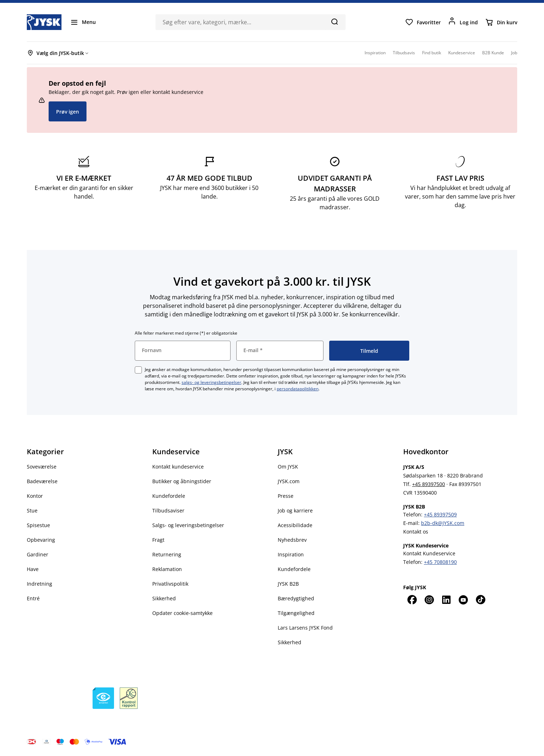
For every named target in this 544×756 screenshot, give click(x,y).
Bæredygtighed (296, 598)
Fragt (158, 540)
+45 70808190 (440, 562)
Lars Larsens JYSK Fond (305, 628)
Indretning (39, 584)
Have (33, 569)
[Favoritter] (423, 22)
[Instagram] (429, 600)
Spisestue (38, 525)
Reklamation (167, 569)
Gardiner (38, 554)
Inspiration (291, 554)
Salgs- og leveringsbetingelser (188, 525)
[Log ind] (463, 22)
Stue (32, 510)
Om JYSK (288, 467)
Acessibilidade (295, 525)
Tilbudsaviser (168, 510)
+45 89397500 (429, 484)
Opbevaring (41, 540)
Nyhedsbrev (292, 540)
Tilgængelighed (296, 613)
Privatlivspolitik (170, 584)
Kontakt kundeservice (178, 467)
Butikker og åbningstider (182, 481)
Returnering (167, 554)
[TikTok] (480, 600)
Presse (286, 496)
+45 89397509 (440, 514)
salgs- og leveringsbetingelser (211, 382)
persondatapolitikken (298, 389)
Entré (33, 598)
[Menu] (83, 22)
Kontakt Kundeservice (429, 553)
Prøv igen (68, 112)
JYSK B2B (288, 584)
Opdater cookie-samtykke (182, 613)
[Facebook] (412, 600)
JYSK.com (289, 481)
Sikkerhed (164, 598)
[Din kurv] (501, 22)
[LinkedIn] (446, 600)
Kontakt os (416, 532)
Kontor (35, 496)
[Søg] (334, 21)
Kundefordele (169, 496)
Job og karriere (295, 510)
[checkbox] (138, 370)
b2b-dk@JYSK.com (443, 523)
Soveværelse (42, 467)
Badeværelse (42, 481)
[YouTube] (463, 600)
